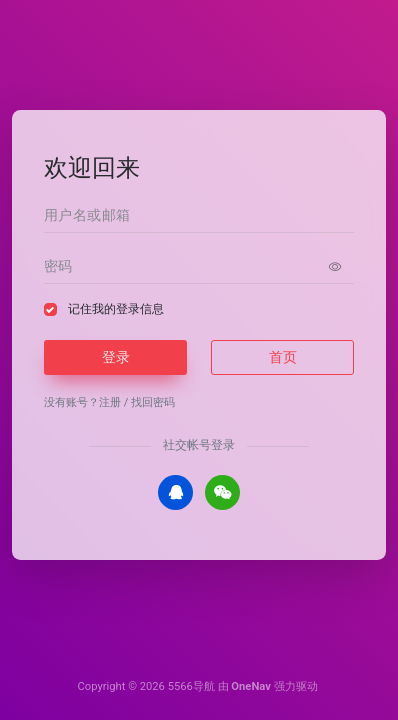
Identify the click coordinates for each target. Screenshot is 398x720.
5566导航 (191, 686)
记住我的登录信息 (116, 309)
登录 (116, 357)
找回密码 (153, 402)
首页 (283, 357)
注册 (110, 402)
